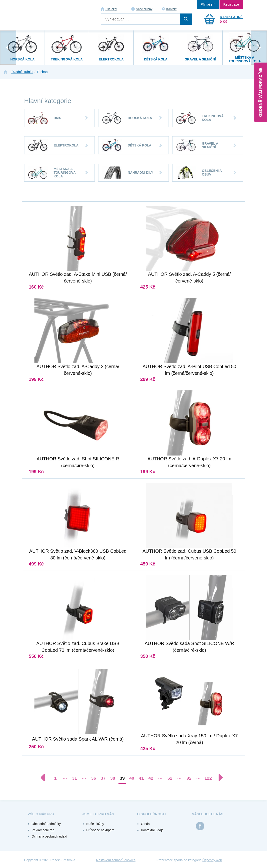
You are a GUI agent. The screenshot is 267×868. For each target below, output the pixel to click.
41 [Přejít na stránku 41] (141, 778)
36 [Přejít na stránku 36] (93, 778)
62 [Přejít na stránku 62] (170, 778)
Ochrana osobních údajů (49, 836)
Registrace (231, 4)
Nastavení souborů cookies (116, 860)
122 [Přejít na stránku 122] (208, 778)
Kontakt (171, 9)
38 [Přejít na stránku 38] (113, 778)
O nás (145, 824)
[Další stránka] (218, 778)
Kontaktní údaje (152, 830)
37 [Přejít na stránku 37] (103, 778)
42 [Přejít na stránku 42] (151, 778)
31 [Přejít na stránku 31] (74, 778)
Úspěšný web (212, 860)
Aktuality (111, 9)
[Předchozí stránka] (45, 778)
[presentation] (8, 48)
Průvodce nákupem (100, 830)
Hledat (186, 19)
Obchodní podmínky (46, 824)
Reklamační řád (43, 830)
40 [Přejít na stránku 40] (132, 778)
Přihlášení (208, 4)
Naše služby (144, 9)
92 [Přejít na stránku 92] (189, 778)
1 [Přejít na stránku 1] (56, 778)
